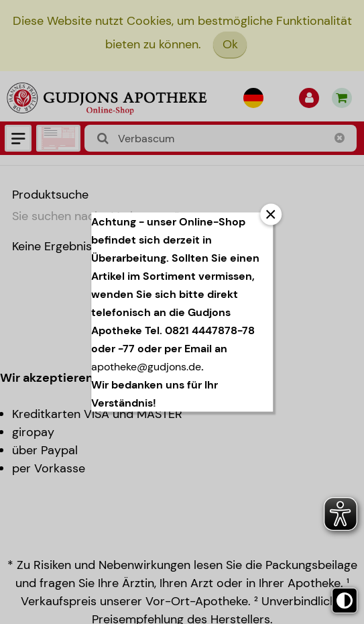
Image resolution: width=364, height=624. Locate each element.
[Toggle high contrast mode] (345, 601)
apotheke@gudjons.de (146, 367)
